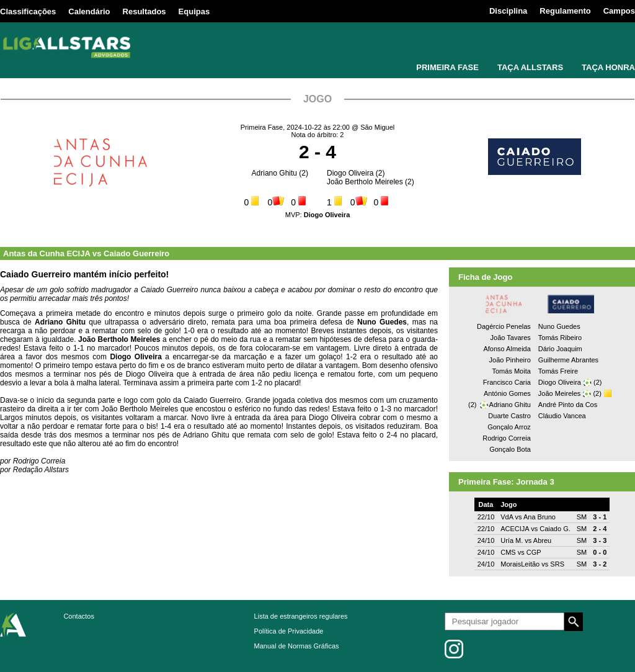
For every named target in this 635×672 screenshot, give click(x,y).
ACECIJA (515, 529)
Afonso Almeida (507, 349)
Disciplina (508, 11)
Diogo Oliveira (350, 173)
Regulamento (565, 11)
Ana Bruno (540, 517)
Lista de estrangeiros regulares (301, 616)
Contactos (79, 616)
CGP (534, 552)
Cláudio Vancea (562, 416)
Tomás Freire (558, 371)
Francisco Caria (507, 382)
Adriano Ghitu (274, 173)
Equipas (194, 11)
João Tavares (511, 338)
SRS (557, 564)
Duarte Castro (509, 416)
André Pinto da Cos (568, 405)
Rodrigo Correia (507, 438)
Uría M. (512, 540)
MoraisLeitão (520, 564)
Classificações (28, 11)
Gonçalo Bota (510, 449)
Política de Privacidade (289, 631)
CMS (508, 552)
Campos (619, 11)
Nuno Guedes (559, 326)
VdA (507, 517)
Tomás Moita (511, 371)
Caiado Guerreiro (136, 253)
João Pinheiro (510, 360)
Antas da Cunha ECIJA (47, 253)
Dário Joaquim (560, 349)
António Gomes (507, 393)
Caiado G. (555, 529)
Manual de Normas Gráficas (297, 646)
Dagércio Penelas (504, 326)
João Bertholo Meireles (365, 182)
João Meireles (559, 393)
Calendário (89, 11)
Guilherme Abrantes (568, 360)
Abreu (542, 540)
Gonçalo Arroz (509, 427)
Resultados (144, 11)
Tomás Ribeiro (560, 338)
